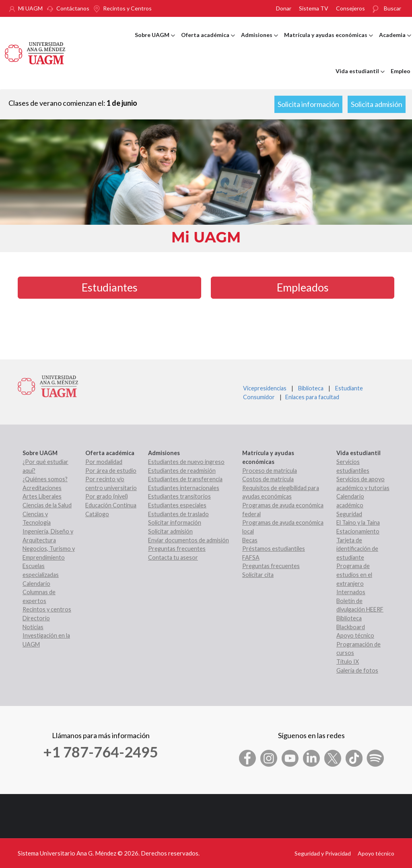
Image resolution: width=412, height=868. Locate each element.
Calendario (36, 584)
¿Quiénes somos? (45, 479)
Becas (250, 540)
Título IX (348, 662)
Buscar (392, 8)
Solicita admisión (377, 104)
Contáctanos (73, 8)
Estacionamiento (358, 531)
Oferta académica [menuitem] (208, 42)
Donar (284, 8)
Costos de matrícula (268, 479)
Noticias (33, 627)
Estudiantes (110, 287)
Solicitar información (175, 522)
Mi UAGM (30, 8)
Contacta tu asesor (173, 557)
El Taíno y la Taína (358, 522)
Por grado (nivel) (107, 496)
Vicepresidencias (265, 388)
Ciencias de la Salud (47, 505)
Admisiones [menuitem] (260, 42)
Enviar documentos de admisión (188, 540)
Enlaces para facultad (311, 397)
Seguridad (349, 514)
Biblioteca (311, 388)
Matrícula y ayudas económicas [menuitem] (329, 42)
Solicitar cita (258, 575)
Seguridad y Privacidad (323, 853)
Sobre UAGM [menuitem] (155, 42)
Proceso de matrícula (270, 471)
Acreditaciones (42, 488)
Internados (351, 592)
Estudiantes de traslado (178, 514)
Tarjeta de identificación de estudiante (357, 549)
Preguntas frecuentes (177, 549)
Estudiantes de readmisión (182, 471)
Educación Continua (111, 505)
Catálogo (97, 514)
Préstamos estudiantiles (274, 549)
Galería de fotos (357, 670)
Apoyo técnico (355, 635)
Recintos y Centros (127, 8)
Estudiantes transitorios (179, 496)
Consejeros (350, 8)
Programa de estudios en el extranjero (354, 575)
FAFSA (251, 557)
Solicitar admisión (170, 531)
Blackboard (351, 627)
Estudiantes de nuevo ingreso (186, 462)
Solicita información (308, 104)
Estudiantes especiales (177, 505)
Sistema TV (314, 8)
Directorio (36, 618)
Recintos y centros (47, 609)
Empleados (303, 287)
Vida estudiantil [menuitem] (360, 78)
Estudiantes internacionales (184, 488)
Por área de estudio (111, 471)
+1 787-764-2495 (101, 752)
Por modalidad (104, 462)
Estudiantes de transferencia (185, 479)
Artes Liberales (42, 496)
